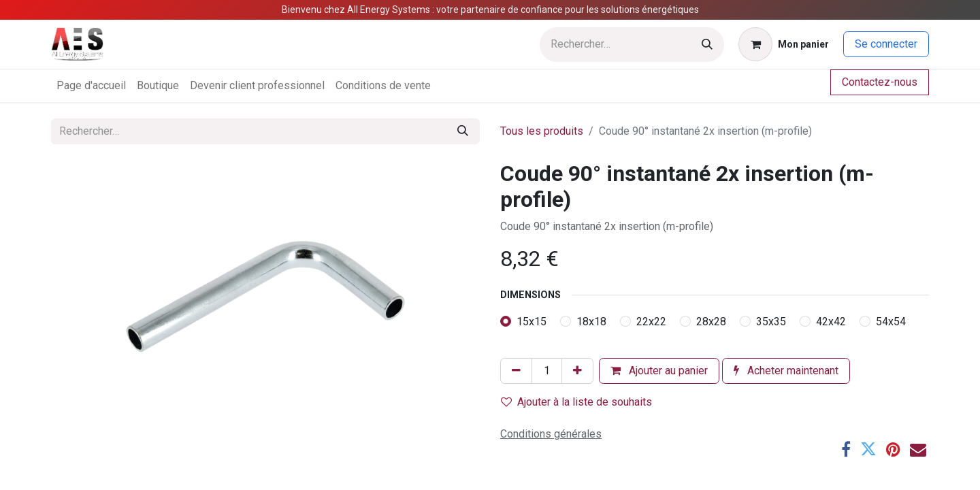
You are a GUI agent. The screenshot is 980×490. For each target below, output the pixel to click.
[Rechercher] (707, 45)
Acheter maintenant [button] (786, 371)
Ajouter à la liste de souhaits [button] (576, 402)
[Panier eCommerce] (784, 44)
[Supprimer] (516, 371)
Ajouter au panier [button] (659, 371)
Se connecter (886, 44)
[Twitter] (868, 449)
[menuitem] (91, 86)
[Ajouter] (577, 371)
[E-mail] (918, 449)
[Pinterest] (893, 449)
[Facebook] (846, 449)
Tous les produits (542, 131)
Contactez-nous (880, 82)
